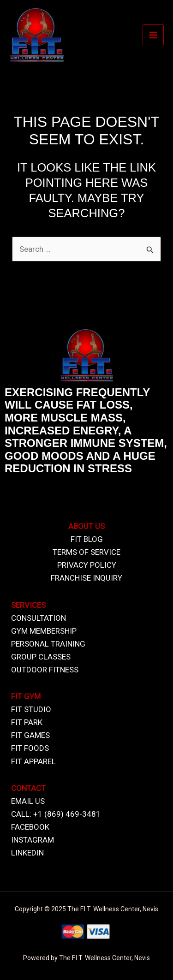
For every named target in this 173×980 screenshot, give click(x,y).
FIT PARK (27, 722)
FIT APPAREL (33, 761)
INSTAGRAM (33, 840)
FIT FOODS (30, 748)
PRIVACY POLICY (87, 565)
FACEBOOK (30, 827)
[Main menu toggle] (153, 35)
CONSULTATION (39, 618)
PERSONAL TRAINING (48, 644)
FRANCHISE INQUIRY (86, 578)
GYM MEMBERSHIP (44, 631)
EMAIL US (28, 801)
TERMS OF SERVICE (86, 552)
